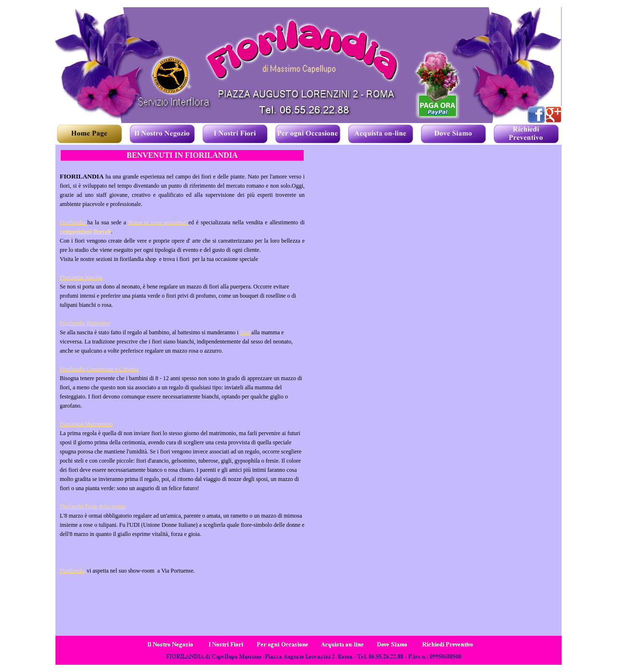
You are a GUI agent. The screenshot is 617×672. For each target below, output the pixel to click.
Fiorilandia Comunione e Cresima (99, 369)
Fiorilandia (74, 222)
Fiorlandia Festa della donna (93, 507)
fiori (245, 332)
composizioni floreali (85, 232)
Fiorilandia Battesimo (85, 323)
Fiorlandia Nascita (81, 277)
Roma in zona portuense (158, 222)
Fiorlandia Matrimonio (86, 424)
